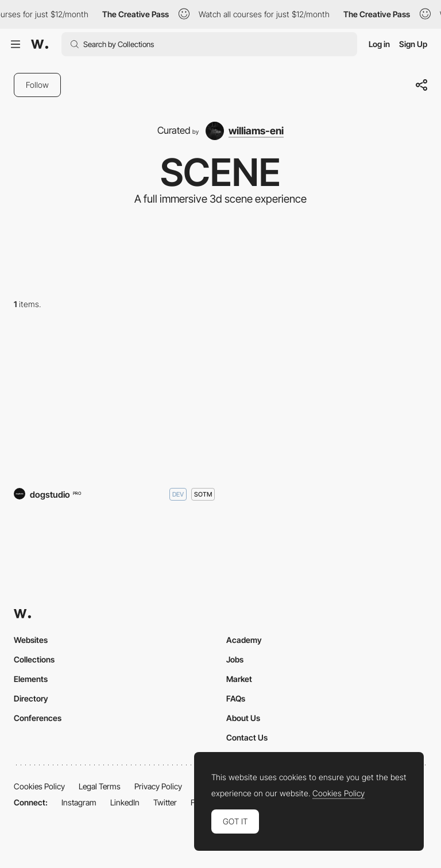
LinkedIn (125, 802)
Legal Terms (100, 786)
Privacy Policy (158, 786)
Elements (31, 679)
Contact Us (247, 737)
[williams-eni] (245, 131)
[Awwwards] (40, 44)
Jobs (235, 659)
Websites (31, 640)
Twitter (165, 802)
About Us (243, 718)
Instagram (79, 802)
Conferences (38, 718)
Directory (31, 698)
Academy (244, 640)
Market (239, 679)
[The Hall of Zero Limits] (114, 402)
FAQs (236, 698)
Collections (34, 659)
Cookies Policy (39, 786)
